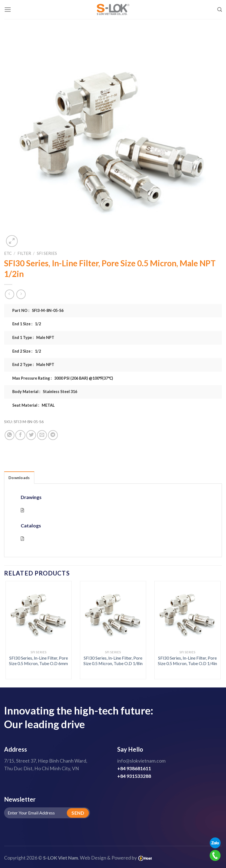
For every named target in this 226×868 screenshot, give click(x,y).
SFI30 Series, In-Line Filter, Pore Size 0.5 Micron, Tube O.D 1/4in (187, 661)
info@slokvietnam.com (141, 761)
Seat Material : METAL (34, 405)
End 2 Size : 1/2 (27, 351)
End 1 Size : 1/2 (27, 324)
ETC (8, 253)
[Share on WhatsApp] (10, 435)
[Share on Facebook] (20, 435)
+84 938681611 (134, 768)
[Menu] (8, 10)
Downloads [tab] (19, 478)
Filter (24, 253)
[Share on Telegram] (53, 435)
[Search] (220, 10)
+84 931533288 (134, 776)
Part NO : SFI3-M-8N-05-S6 (38, 310)
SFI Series (47, 253)
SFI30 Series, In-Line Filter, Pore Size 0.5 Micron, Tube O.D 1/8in (113, 661)
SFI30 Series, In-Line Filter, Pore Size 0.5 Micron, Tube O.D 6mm (38, 661)
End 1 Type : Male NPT (33, 337)
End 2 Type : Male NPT (33, 364)
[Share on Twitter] (31, 435)
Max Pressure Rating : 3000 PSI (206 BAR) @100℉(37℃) (63, 378)
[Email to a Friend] (42, 435)
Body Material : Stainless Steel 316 (45, 392)
